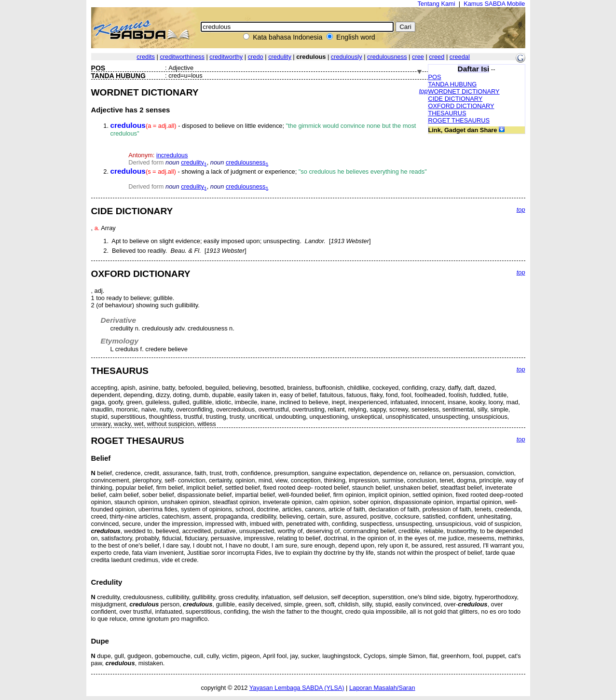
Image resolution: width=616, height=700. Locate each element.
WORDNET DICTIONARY (464, 91)
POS (435, 77)
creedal (460, 57)
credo (256, 57)
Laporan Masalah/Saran (382, 688)
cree (418, 57)
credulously (347, 57)
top (424, 91)
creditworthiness (182, 57)
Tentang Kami (436, 4)
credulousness (387, 57)
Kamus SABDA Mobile (494, 4)
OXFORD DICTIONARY (461, 106)
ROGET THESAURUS (459, 120)
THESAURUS (447, 113)
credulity (280, 57)
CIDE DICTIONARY (456, 99)
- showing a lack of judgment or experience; (269, 172)
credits (146, 57)
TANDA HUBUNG (453, 84)
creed (437, 57)
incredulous (172, 155)
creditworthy (226, 57)
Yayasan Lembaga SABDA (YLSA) (297, 688)
